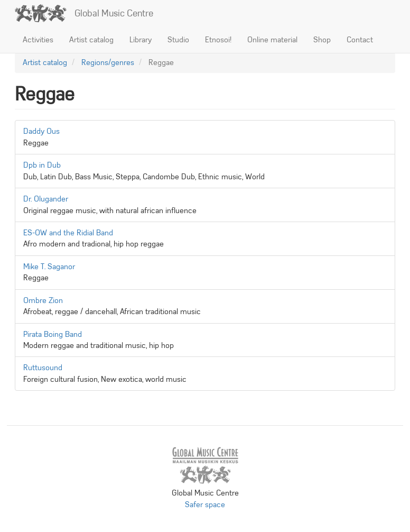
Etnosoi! (218, 40)
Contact (360, 40)
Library (141, 40)
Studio (178, 40)
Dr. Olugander (46, 199)
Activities (38, 40)
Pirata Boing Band (53, 334)
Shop (322, 40)
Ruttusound (43, 368)
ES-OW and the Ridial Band (68, 233)
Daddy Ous (41, 131)
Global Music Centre (114, 13)
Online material (272, 40)
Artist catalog (91, 40)
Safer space (205, 505)
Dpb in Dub (42, 165)
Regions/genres (108, 62)
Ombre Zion (43, 300)
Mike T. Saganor (49, 267)
